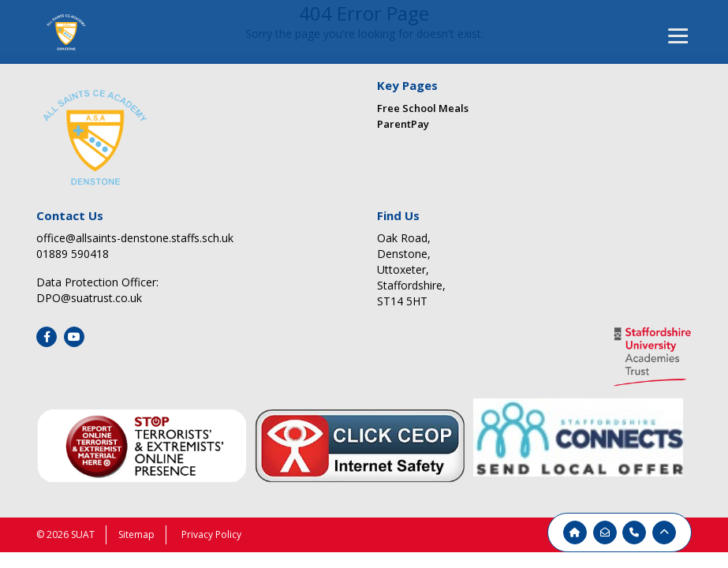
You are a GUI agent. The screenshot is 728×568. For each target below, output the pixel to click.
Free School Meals (423, 108)
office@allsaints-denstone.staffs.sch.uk (135, 238)
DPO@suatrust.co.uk (89, 298)
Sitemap (136, 534)
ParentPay (403, 124)
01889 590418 (73, 254)
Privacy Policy (211, 534)
